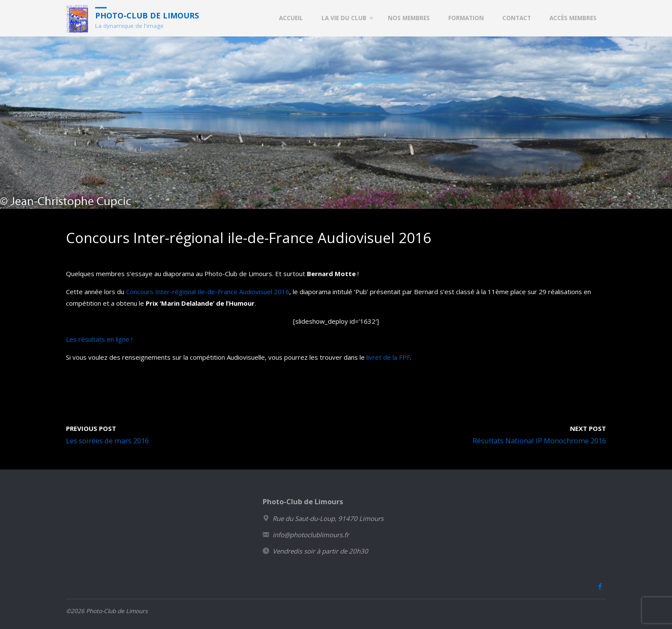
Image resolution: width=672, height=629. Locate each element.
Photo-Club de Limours (147, 15)
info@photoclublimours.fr (311, 535)
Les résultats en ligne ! (99, 339)
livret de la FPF (388, 357)
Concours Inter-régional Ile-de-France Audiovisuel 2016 (208, 292)
